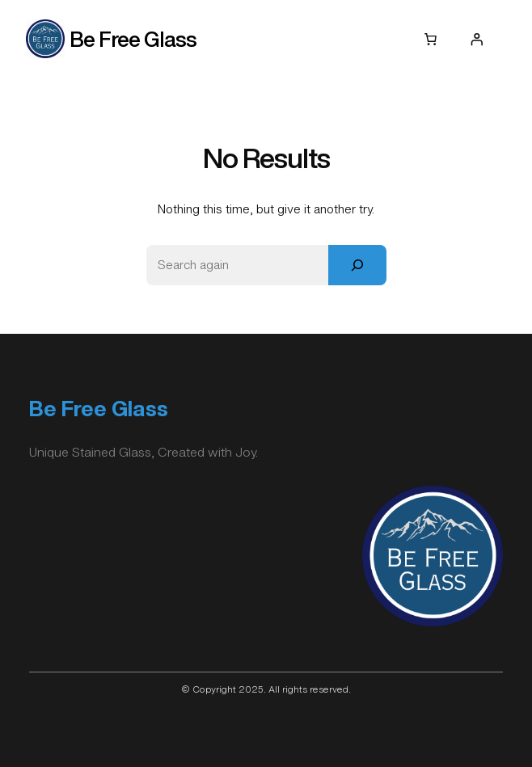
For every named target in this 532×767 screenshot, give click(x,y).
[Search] (357, 265)
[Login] (476, 39)
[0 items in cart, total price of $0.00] (431, 39)
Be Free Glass (133, 39)
